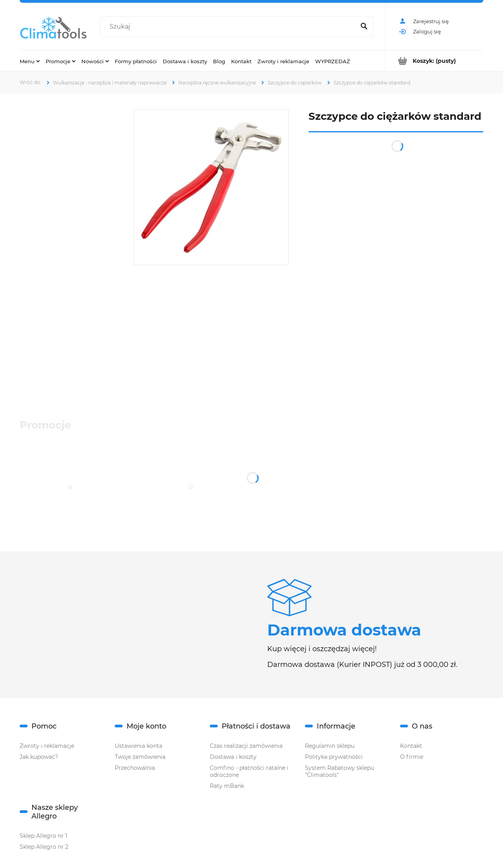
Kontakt (411, 746)
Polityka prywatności (334, 757)
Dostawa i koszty (233, 757)
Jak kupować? (39, 757)
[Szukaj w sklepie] (229, 27)
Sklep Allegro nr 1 (43, 836)
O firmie (412, 757)
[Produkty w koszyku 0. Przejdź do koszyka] (434, 61)
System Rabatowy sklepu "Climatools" (340, 771)
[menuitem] (30, 61)
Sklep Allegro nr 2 (44, 847)
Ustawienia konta (139, 746)
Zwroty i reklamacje (47, 746)
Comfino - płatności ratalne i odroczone (249, 771)
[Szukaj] (364, 27)
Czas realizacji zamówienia (246, 746)
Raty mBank (227, 786)
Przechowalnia (135, 768)
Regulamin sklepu (330, 746)
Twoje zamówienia (140, 757)
